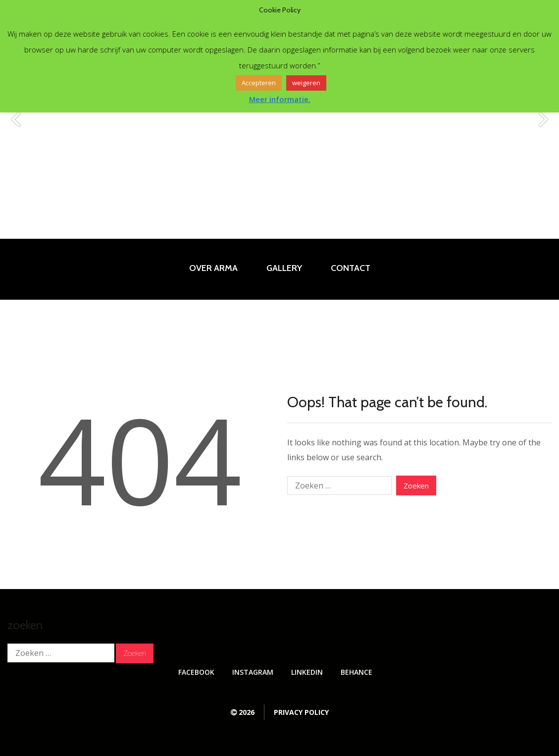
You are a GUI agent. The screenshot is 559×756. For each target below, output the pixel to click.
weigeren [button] (306, 83)
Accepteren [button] (259, 83)
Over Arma (213, 268)
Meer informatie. (280, 99)
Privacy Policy (301, 712)
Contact (351, 268)
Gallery (284, 268)
